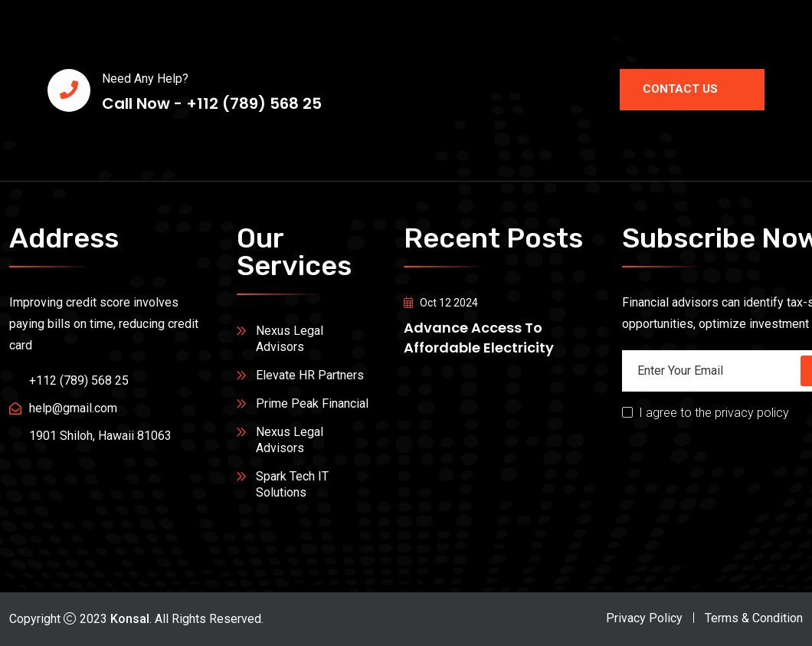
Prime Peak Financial (312, 403)
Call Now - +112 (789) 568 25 (212, 104)
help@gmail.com (73, 408)
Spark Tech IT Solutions (292, 484)
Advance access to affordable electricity (479, 338)
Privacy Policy (644, 618)
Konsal (130, 619)
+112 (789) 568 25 (79, 380)
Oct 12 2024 (441, 303)
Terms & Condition (754, 618)
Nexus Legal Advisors (290, 339)
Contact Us (692, 89)
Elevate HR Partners (310, 375)
